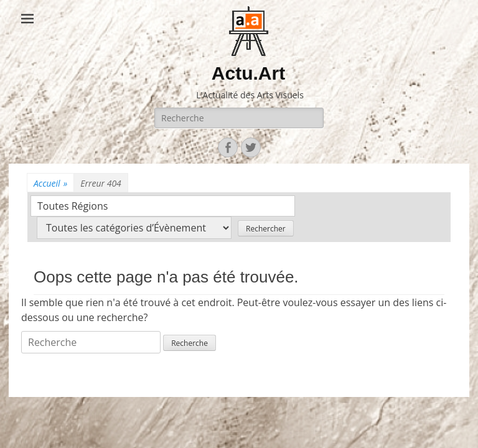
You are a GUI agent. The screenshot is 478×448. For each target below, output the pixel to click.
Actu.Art (248, 73)
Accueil (50, 183)
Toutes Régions (73, 206)
